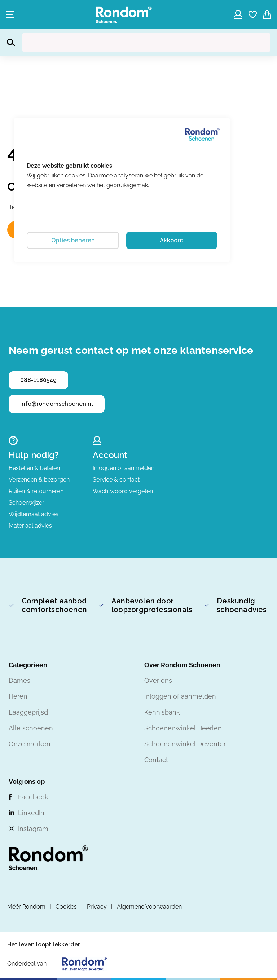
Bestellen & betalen (34, 468)
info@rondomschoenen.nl (57, 404)
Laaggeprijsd (28, 712)
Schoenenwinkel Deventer (185, 744)
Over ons (158, 680)
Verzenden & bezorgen (39, 480)
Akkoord (172, 240)
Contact (156, 760)
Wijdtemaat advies (34, 514)
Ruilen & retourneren (36, 491)
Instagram (33, 829)
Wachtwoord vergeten (123, 491)
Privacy (97, 907)
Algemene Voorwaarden (149, 907)
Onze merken (30, 744)
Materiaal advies (30, 526)
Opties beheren (73, 240)
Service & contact (116, 480)
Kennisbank (162, 712)
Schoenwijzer (27, 503)
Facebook (33, 797)
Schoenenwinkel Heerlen (183, 728)
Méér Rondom (26, 907)
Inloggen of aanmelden (124, 468)
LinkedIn (31, 813)
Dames (19, 680)
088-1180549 (38, 380)
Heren (18, 696)
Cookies (66, 907)
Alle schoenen (31, 728)
